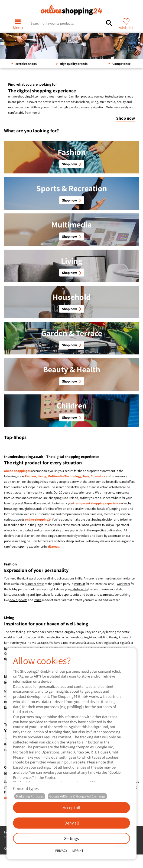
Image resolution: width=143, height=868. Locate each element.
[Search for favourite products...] (109, 23)
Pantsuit (79, 584)
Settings (71, 838)
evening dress (107, 578)
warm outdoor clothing (115, 594)
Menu (18, 28)
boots (90, 594)
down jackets (18, 600)
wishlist (126, 28)
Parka (38, 600)
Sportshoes (43, 594)
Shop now (126, 118)
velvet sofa (79, 643)
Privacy (61, 851)
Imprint (77, 851)
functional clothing (17, 594)
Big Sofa (125, 643)
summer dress (35, 584)
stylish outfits (79, 589)
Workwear (123, 584)
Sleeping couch (106, 643)
